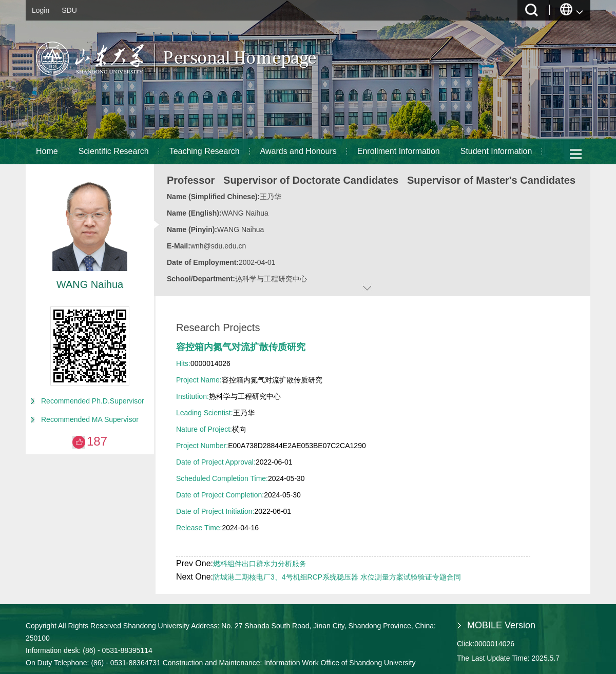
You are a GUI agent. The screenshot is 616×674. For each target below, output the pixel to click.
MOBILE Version (501, 625)
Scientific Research (114, 151)
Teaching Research (205, 151)
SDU (69, 10)
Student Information (496, 151)
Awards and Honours (299, 151)
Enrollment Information (399, 151)
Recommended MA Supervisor (90, 419)
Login (41, 10)
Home (47, 151)
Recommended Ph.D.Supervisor (93, 401)
